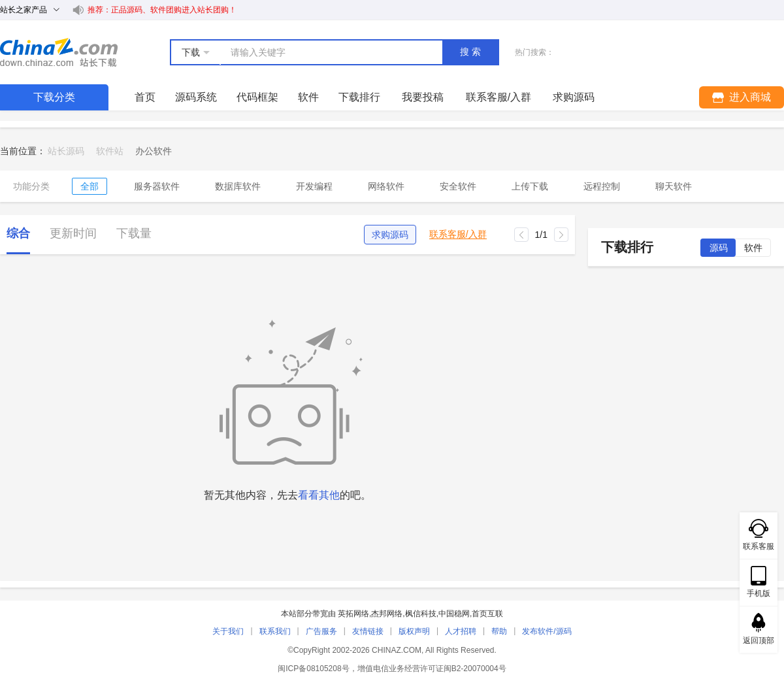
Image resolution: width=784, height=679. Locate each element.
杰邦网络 (387, 614)
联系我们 (275, 631)
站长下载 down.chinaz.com (59, 52)
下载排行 (359, 97)
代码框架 (257, 97)
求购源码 (390, 235)
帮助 (499, 631)
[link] (154, 151)
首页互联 (487, 614)
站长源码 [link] (66, 151)
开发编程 (314, 186)
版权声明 (414, 631)
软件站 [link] (110, 151)
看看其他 (319, 495)
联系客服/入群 (458, 234)
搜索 (472, 52)
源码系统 (196, 97)
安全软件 (458, 186)
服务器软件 (157, 186)
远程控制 (602, 186)
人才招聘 (461, 631)
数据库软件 (238, 186)
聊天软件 (674, 186)
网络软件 (386, 186)
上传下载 (530, 186)
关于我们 (228, 631)
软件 (308, 97)
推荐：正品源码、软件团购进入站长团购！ (162, 10)
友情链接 (368, 631)
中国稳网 (454, 614)
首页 (145, 97)
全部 (90, 186)
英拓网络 (353, 614)
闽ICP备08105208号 (313, 669)
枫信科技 (421, 614)
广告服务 (321, 631)
